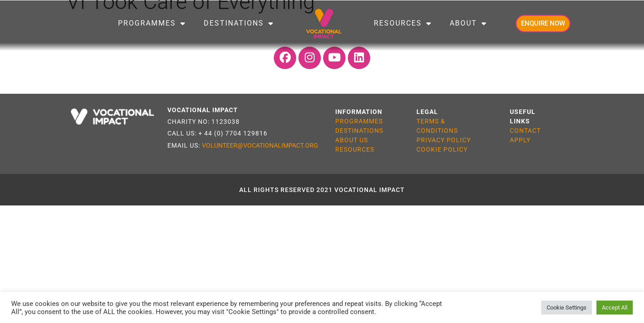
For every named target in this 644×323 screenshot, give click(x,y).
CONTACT (525, 131)
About (468, 23)
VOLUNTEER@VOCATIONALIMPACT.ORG (260, 145)
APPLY (520, 140)
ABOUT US (352, 140)
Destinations (239, 23)
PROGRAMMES (359, 121)
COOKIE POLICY (442, 149)
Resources (403, 23)
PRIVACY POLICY (444, 140)
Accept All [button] (615, 308)
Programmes (152, 23)
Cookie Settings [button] (567, 308)
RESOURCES (355, 149)
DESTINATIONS (359, 131)
